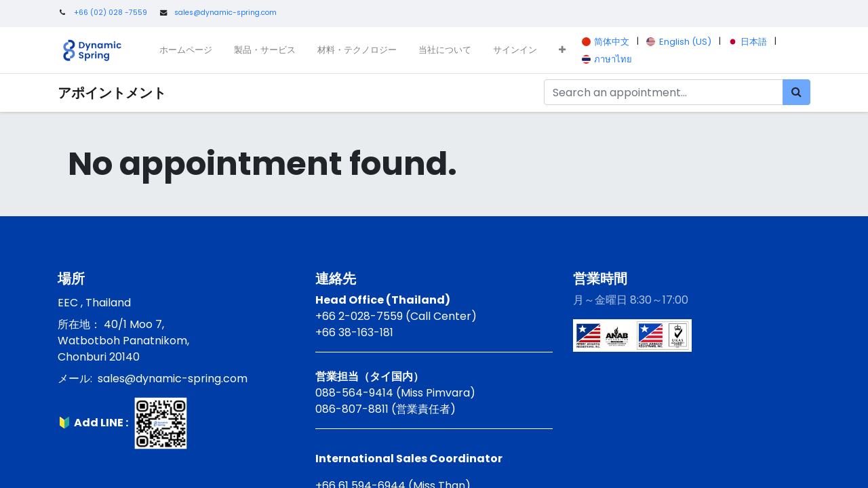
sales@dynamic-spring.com (225, 13)
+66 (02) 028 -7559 (111, 13)
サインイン (515, 50)
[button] (562, 50)
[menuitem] (186, 50)
